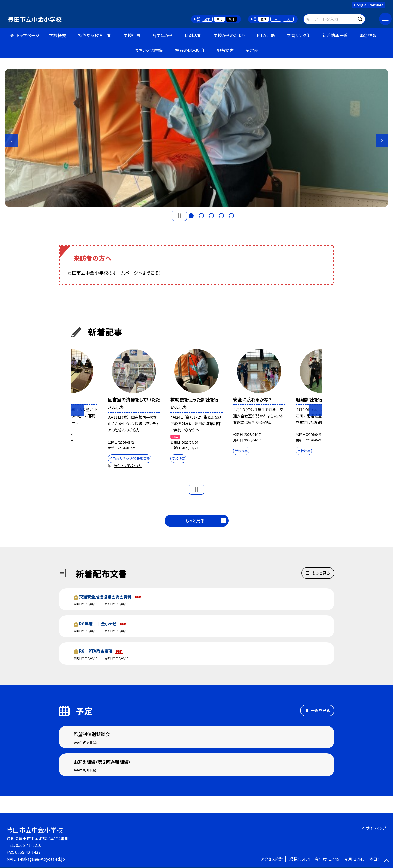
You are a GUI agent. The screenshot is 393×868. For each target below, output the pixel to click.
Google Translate (369, 5)
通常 (207, 19)
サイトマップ (376, 828)
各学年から (162, 35)
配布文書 (225, 50)
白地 (219, 19)
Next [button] (382, 141)
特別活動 (193, 35)
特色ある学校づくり (128, 466)
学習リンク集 (299, 35)
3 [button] (211, 216)
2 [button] (201, 216)
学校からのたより (229, 35)
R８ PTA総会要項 (96, 651)
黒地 (232, 19)
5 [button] (231, 216)
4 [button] (221, 216)
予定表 (252, 50)
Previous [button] (11, 141)
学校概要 (58, 35)
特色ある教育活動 (95, 35)
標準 (264, 19)
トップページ (28, 35)
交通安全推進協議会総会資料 (106, 597)
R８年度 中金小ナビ (98, 624)
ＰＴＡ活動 (266, 35)
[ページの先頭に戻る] (386, 861)
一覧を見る (320, 710)
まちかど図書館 (149, 50)
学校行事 (132, 35)
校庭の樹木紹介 (190, 50)
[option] (197, 138)
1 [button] (191, 216)
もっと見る (195, 521)
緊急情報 (368, 35)
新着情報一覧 (335, 35)
